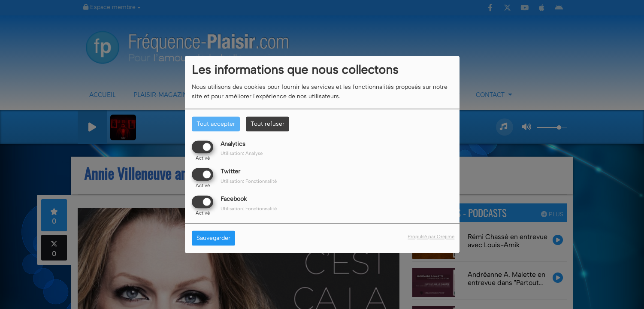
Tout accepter (216, 124)
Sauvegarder (213, 238)
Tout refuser (268, 124)
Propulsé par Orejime (431, 237)
